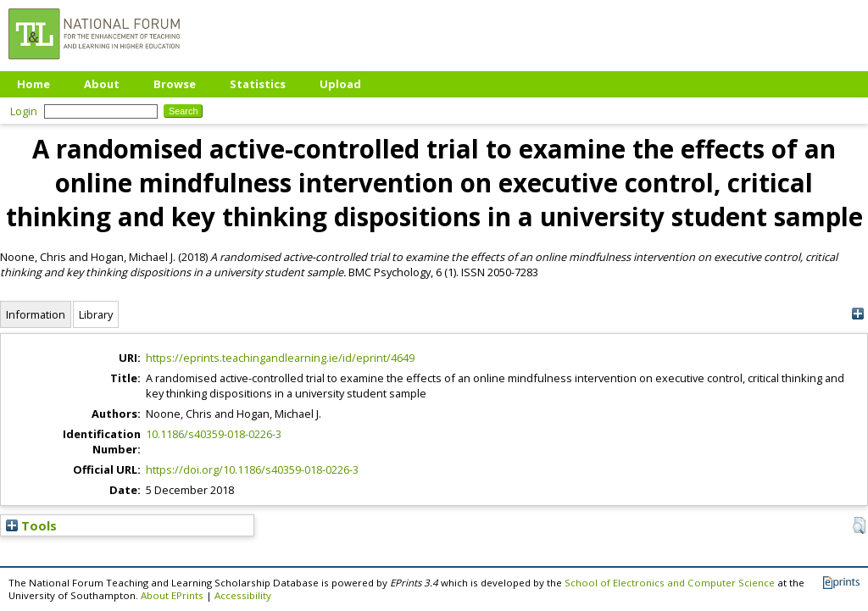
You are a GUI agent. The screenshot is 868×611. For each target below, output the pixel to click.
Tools (31, 525)
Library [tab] (96, 314)
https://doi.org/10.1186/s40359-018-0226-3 (252, 469)
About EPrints (172, 595)
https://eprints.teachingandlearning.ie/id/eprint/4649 (280, 358)
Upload (340, 84)
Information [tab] (36, 314)
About (102, 84)
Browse (175, 84)
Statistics (258, 84)
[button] (859, 525)
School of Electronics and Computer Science (670, 583)
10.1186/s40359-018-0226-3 (214, 434)
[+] (857, 314)
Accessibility (243, 595)
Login (24, 111)
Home (33, 84)
